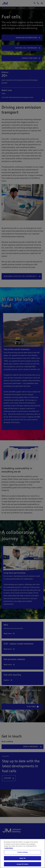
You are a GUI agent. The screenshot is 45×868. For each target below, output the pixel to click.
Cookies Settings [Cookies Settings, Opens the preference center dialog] (23, 852)
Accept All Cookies (22, 864)
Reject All (23, 858)
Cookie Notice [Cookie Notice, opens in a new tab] (9, 848)
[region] (22, 853)
